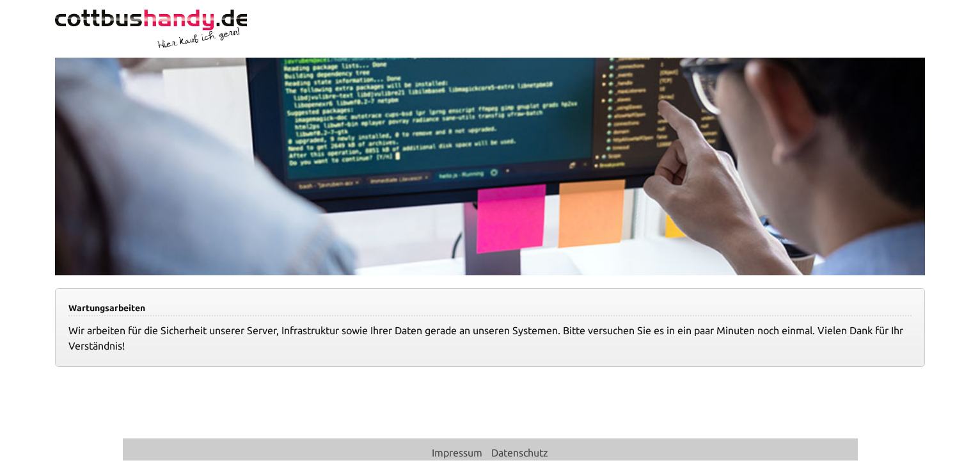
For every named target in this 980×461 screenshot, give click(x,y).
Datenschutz (520, 453)
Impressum (458, 453)
